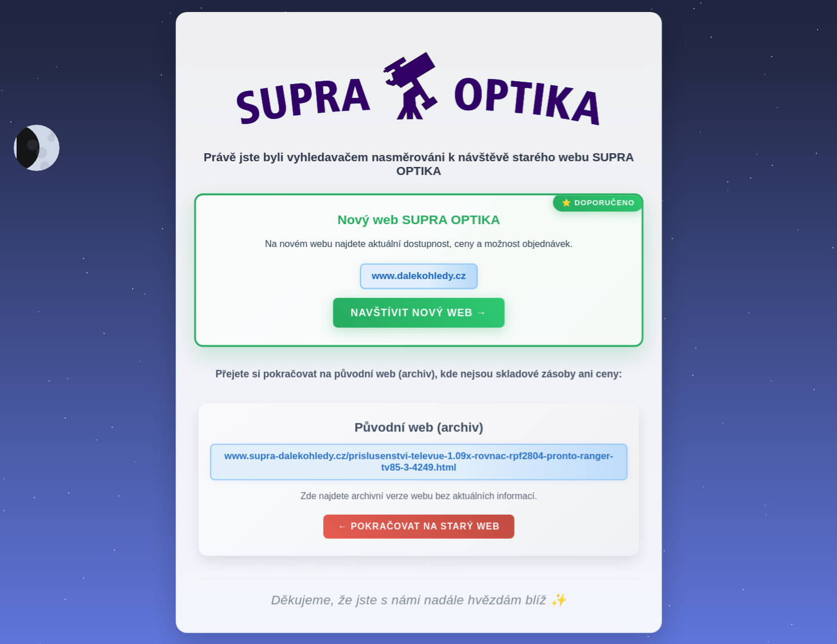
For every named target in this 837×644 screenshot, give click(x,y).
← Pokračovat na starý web (418, 528)
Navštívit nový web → (419, 315)
